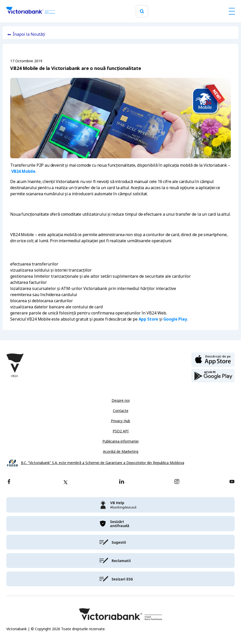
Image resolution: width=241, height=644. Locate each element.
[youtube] (232, 482)
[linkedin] (122, 482)
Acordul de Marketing (121, 452)
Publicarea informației (120, 441)
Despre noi (121, 400)
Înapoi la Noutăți (29, 34)
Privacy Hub (120, 421)
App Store (149, 319)
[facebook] (9, 482)
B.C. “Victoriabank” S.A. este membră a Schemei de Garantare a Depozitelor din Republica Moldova (103, 463)
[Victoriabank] (31, 11)
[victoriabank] (120, 505)
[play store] (213, 376)
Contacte (121, 411)
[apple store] (213, 359)
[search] (142, 11)
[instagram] (177, 482)
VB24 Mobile (23, 171)
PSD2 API (121, 431)
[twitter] (65, 482)
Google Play (175, 319)
